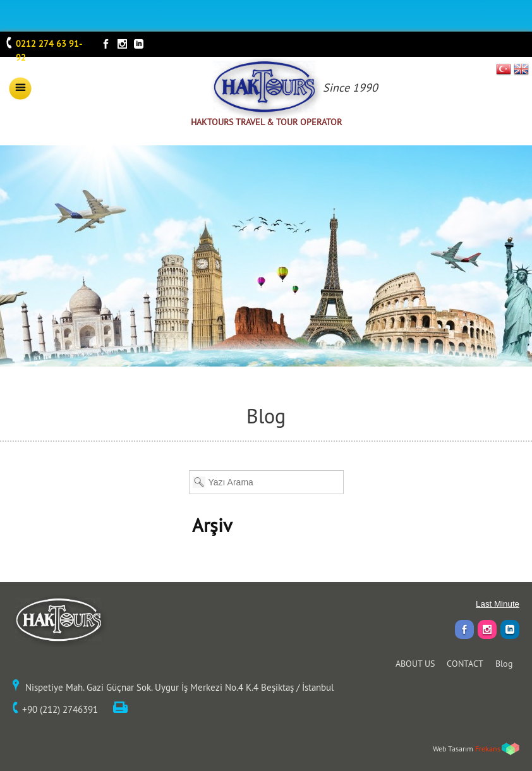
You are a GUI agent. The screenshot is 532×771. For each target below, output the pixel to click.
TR (504, 69)
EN (521, 69)
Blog (504, 664)
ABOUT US (415, 664)
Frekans (488, 749)
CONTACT (465, 664)
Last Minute (498, 604)
